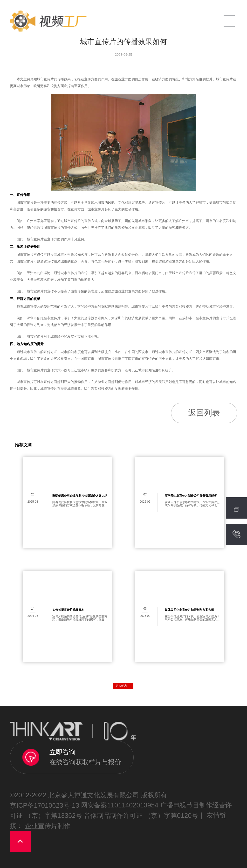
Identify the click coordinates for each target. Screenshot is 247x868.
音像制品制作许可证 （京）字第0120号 (141, 816)
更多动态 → (123, 686)
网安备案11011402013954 (120, 805)
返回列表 (204, 413)
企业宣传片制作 (48, 826)
